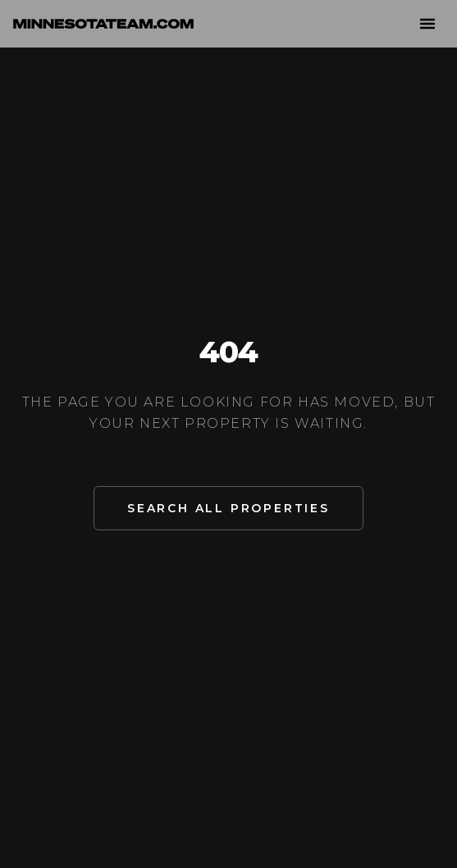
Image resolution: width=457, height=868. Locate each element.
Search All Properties (228, 508)
